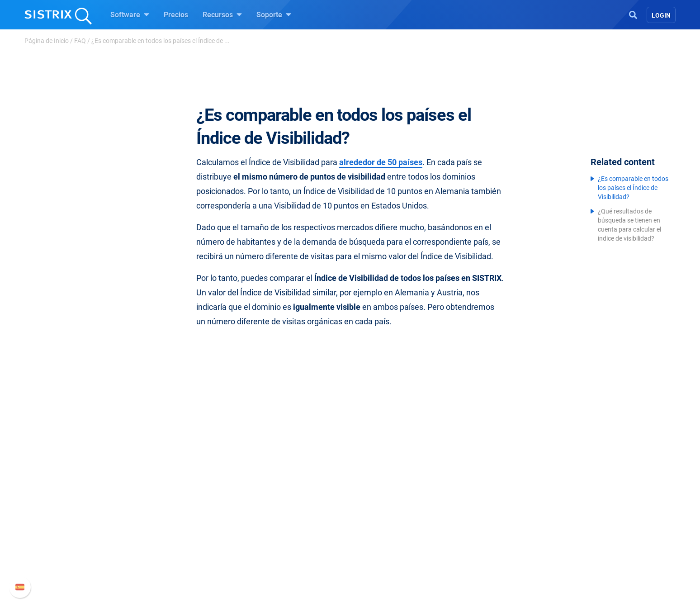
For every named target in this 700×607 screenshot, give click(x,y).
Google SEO (276, 513)
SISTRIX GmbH (180, 481)
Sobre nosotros (177, 498)
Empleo (180, 513)
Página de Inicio (47, 41)
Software (130, 14)
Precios (176, 15)
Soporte (274, 14)
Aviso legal (170, 567)
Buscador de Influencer (293, 542)
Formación (170, 527)
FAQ (80, 41)
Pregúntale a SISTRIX (395, 498)
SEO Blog (376, 527)
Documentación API (497, 527)
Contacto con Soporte (499, 542)
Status (475, 556)
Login (661, 15)
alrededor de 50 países (381, 162)
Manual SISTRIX (504, 498)
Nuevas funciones (494, 513)
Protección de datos (184, 547)
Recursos (222, 14)
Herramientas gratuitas (397, 542)
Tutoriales (377, 556)
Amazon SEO (278, 527)
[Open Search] (633, 14)
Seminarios (379, 513)
